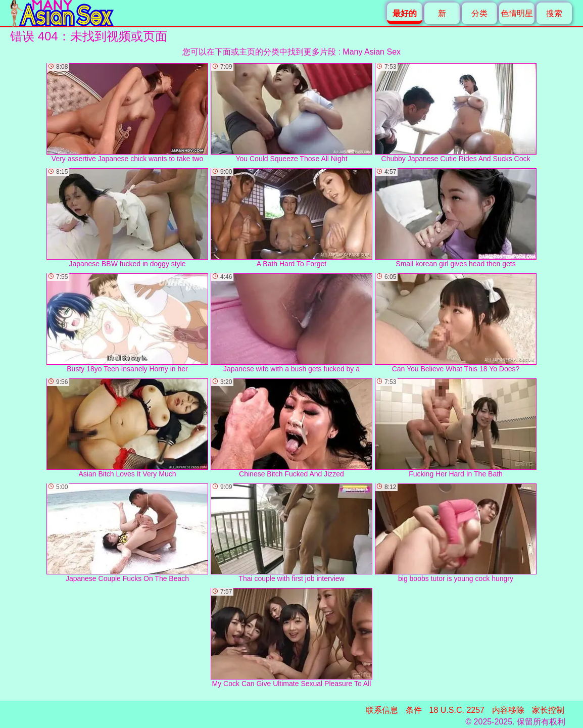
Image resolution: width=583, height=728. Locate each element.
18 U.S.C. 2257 (457, 710)
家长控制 (548, 710)
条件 (414, 710)
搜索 (554, 13)
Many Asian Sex (372, 52)
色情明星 (517, 13)
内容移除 (508, 710)
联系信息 (382, 710)
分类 (479, 13)
